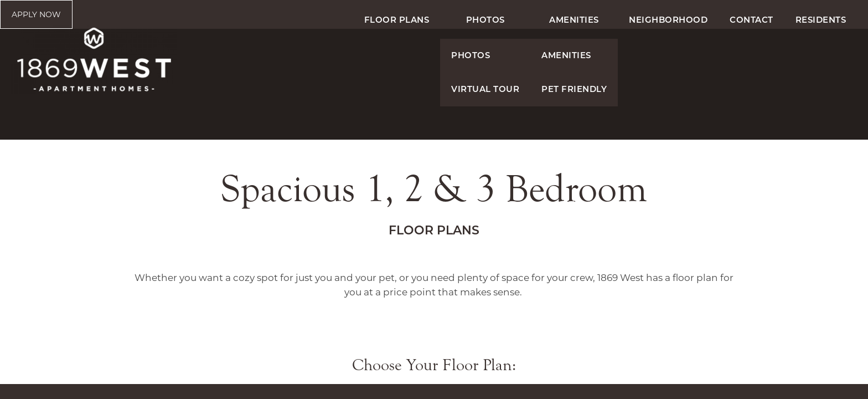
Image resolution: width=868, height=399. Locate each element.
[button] (815, 18)
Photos (485, 56)
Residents (821, 56)
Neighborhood (668, 56)
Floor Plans (397, 56)
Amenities (574, 56)
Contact (751, 56)
